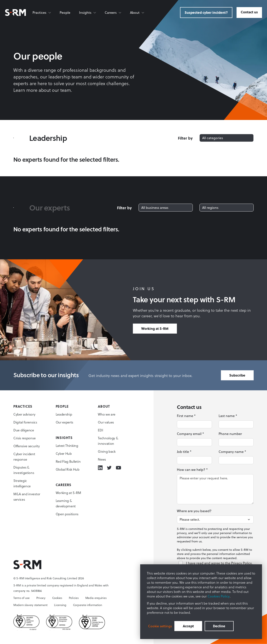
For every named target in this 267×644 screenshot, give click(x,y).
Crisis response (24, 438)
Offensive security (26, 446)
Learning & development (66, 503)
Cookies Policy (219, 596)
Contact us (249, 12)
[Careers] (113, 13)
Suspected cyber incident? (206, 12)
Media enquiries (96, 598)
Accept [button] (188, 626)
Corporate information (88, 605)
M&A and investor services (27, 497)
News (102, 459)
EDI (100, 430)
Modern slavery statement (30, 605)
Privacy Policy (241, 563)
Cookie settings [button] (160, 626)
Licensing (60, 605)
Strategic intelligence (22, 483)
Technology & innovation (108, 441)
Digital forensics (25, 422)
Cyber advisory (24, 414)
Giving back (107, 451)
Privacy (41, 598)
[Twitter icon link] (109, 468)
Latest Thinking (67, 446)
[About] (137, 13)
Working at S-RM (155, 328)
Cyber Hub (64, 454)
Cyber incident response (24, 457)
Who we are (107, 414)
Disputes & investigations (24, 470)
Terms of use (21, 598)
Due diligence (24, 430)
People (65, 13)
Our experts (64, 422)
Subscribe (237, 375)
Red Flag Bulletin (68, 461)
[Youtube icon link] (118, 468)
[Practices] (42, 13)
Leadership (64, 414)
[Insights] (88, 13)
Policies (74, 598)
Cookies (57, 598)
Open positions (67, 514)
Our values (106, 422)
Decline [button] (219, 626)
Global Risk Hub (68, 469)
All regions (210, 208)
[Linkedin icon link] (100, 468)
